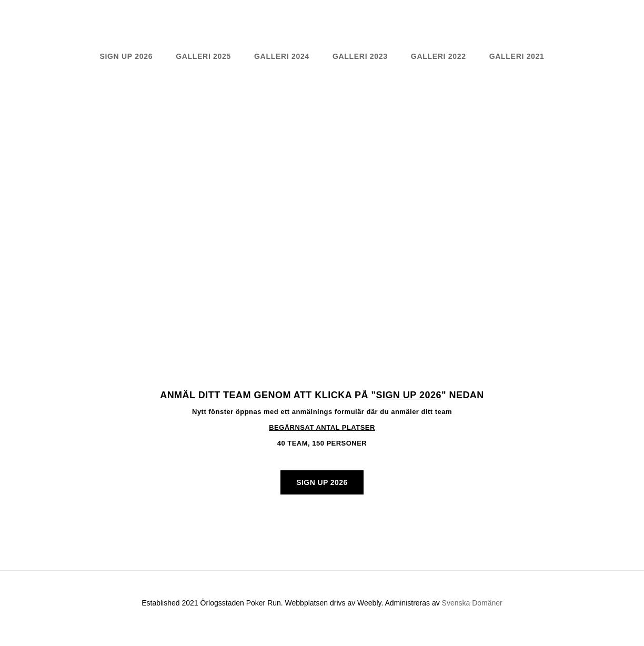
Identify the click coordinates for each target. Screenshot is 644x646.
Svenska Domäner (472, 603)
